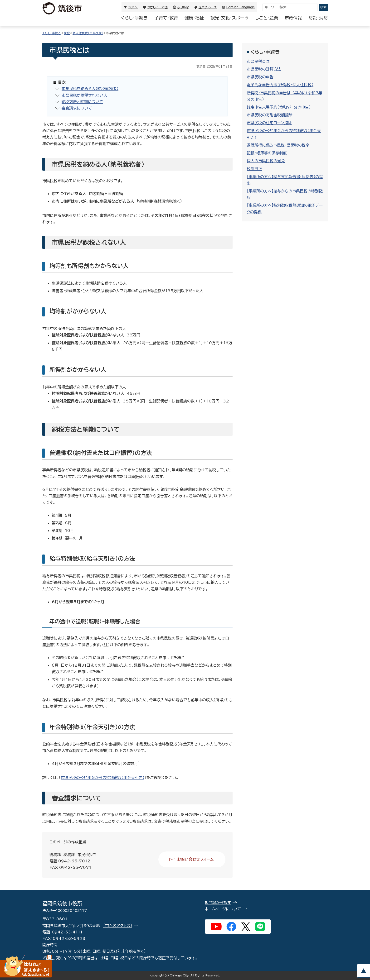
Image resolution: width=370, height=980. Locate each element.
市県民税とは (258, 61)
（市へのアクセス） (118, 926)
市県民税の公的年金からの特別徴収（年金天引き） (103, 778)
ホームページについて (223, 909)
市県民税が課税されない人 (84, 95)
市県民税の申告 (260, 77)
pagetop (363, 971)
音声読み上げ (208, 7)
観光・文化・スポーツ (229, 18)
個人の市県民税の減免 (266, 161)
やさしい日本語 (157, 7)
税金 (67, 33)
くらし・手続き (134, 18)
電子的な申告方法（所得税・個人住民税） (280, 85)
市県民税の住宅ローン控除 (269, 123)
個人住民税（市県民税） (88, 33)
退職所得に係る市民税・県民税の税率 (278, 145)
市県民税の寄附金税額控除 (270, 115)
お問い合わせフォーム (195, 859)
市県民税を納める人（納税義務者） (90, 89)
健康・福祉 (194, 18)
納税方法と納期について (82, 102)
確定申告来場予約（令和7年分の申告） (279, 107)
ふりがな (183, 7)
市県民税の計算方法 (264, 69)
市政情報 (293, 18)
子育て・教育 (166, 18)
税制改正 (254, 169)
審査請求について (77, 108)
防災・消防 (318, 18)
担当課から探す (218, 903)
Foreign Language (241, 7)
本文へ (133, 7)
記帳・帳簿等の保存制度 (267, 153)
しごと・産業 (267, 18)
